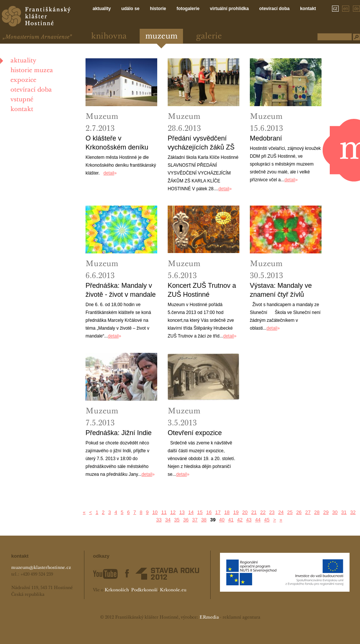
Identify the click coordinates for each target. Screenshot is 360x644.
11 (164, 512)
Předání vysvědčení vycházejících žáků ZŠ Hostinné (201, 143)
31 (344, 512)
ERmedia (209, 617)
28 (317, 512)
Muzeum (161, 36)
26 (299, 512)
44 (258, 520)
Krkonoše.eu (173, 590)
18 (227, 512)
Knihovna (109, 36)
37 (195, 520)
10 (155, 512)
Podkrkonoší (144, 590)
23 (272, 512)
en (346, 9)
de (356, 9)
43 (249, 520)
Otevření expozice (195, 433)
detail (109, 173)
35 (177, 520)
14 (191, 512)
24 (281, 512)
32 (353, 512)
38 (204, 520)
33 (159, 520)
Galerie (209, 36)
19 (236, 512)
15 (200, 512)
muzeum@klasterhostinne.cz (41, 568)
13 (182, 512)
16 (209, 512)
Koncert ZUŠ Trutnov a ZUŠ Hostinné (202, 290)
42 (240, 520)
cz (335, 9)
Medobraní (266, 138)
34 (168, 520)
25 (290, 512)
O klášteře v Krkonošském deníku (117, 143)
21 (254, 512)
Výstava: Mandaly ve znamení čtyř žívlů (281, 290)
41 (231, 520)
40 (222, 520)
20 (245, 512)
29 (326, 512)
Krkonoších (117, 590)
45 (267, 520)
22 (263, 512)
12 (173, 512)
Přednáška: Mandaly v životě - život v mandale (121, 290)
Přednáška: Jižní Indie (119, 433)
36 (186, 520)
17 (218, 512)
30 (335, 512)
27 (308, 512)
